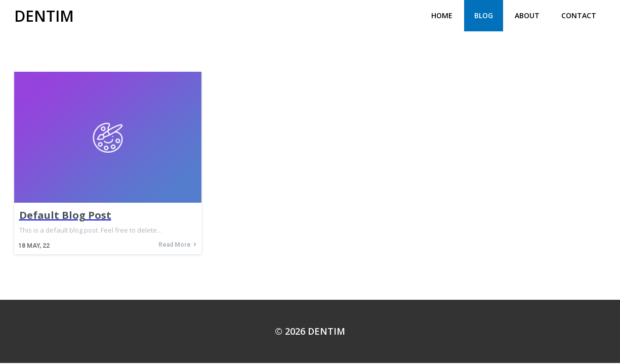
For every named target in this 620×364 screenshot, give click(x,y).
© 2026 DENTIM (310, 331)
